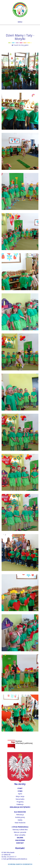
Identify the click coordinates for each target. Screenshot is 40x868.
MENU (20, 22)
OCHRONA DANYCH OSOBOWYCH (20, 864)
